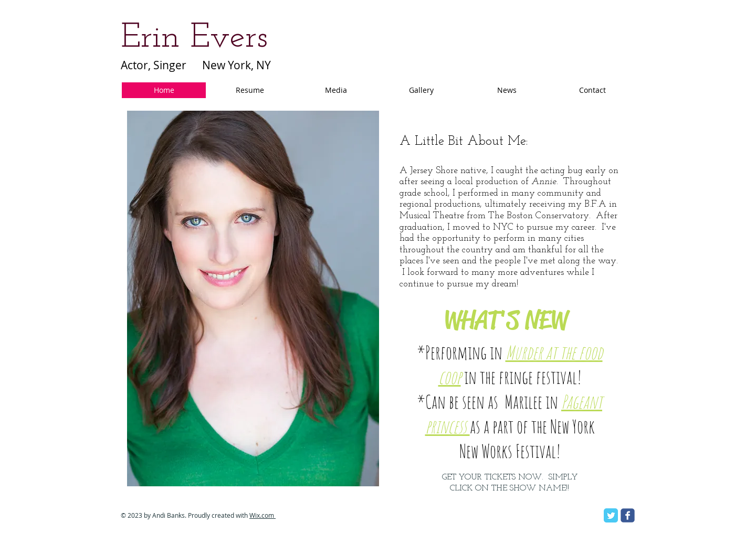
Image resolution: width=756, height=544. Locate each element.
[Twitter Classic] (611, 515)
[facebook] (628, 515)
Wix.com (262, 515)
